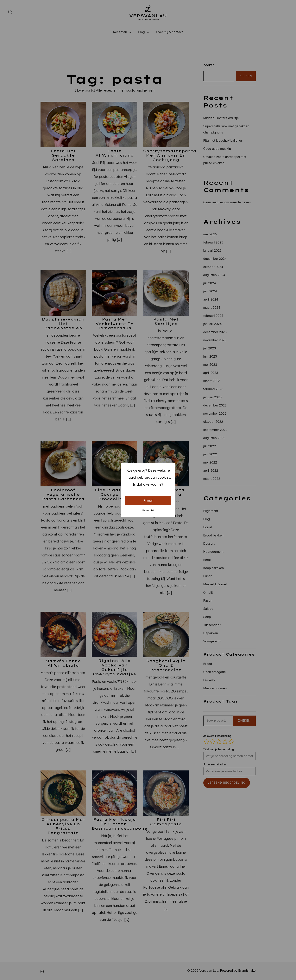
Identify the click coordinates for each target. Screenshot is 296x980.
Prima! (148, 500)
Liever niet (148, 510)
